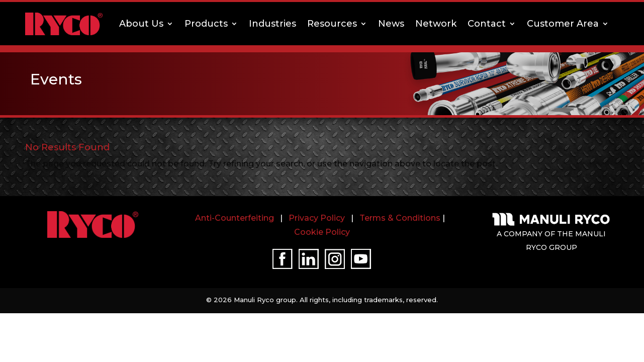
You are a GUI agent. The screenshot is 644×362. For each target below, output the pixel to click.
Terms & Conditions (400, 218)
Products (206, 24)
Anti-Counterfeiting (235, 218)
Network (436, 24)
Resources (332, 24)
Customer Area (563, 24)
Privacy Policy (317, 218)
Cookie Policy (322, 232)
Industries (272, 24)
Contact (487, 24)
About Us (141, 24)
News (391, 24)
